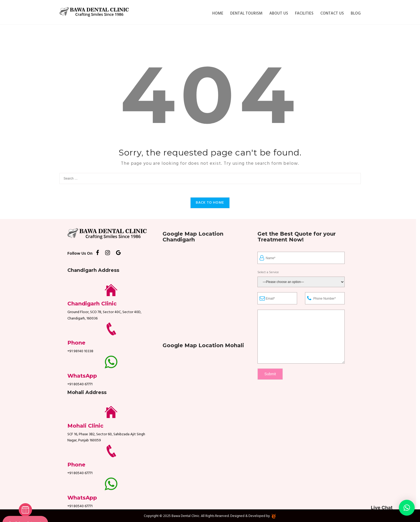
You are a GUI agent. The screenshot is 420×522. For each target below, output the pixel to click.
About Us (279, 13)
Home (218, 13)
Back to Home (210, 203)
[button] (407, 508)
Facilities (304, 13)
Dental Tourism (246, 13)
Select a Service (268, 273)
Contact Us (332, 13)
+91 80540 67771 (80, 384)
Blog (356, 13)
